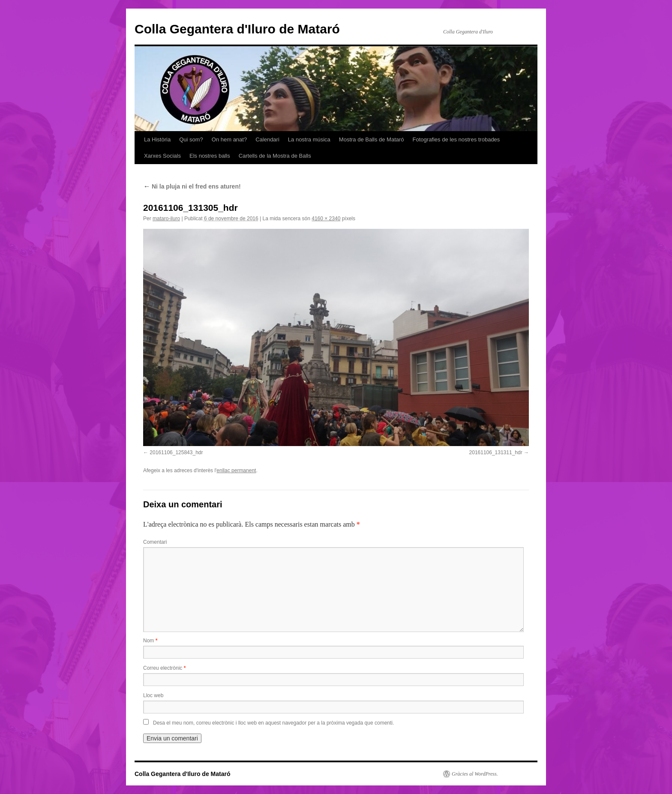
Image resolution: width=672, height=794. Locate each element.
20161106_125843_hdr (176, 452)
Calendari (267, 139)
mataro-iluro (166, 219)
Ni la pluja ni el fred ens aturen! (192, 186)
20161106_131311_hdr (496, 452)
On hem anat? (229, 139)
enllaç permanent (236, 470)
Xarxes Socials (162, 156)
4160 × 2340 (326, 219)
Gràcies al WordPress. (475, 774)
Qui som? (191, 139)
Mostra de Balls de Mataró (372, 139)
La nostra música (309, 139)
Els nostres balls (210, 156)
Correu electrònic (164, 668)
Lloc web (153, 695)
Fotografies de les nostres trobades (456, 139)
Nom (150, 641)
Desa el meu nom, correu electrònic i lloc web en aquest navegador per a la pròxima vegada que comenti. (273, 723)
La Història (157, 139)
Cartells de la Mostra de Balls (275, 156)
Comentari (155, 542)
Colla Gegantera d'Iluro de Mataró (237, 29)
